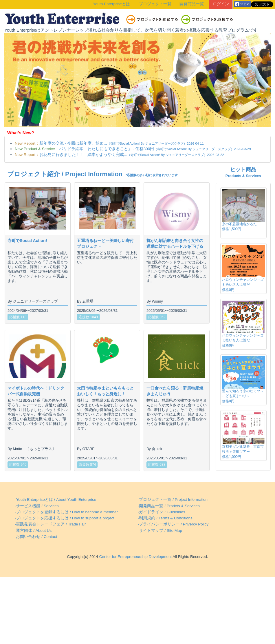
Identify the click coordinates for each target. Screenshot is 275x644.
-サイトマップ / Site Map (160, 531)
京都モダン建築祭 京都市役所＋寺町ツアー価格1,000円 (243, 452)
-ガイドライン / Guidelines (162, 512)
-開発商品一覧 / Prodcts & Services (169, 506)
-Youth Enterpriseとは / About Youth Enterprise (55, 500)
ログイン (221, 4)
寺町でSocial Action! (27, 241)
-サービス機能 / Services (37, 506)
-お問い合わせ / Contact (36, 537)
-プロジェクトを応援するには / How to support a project (65, 518)
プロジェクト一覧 (155, 4)
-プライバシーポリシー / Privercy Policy (173, 524)
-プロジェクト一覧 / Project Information (173, 500)
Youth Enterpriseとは (111, 4)
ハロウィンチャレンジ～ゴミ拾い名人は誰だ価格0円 (243, 285)
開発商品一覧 (192, 4)
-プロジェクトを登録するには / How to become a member (66, 512)
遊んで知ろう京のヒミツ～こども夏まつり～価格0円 (243, 396)
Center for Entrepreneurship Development (135, 557)
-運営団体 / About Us (33, 531)
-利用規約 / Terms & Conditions (165, 518)
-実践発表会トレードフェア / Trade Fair (50, 524)
